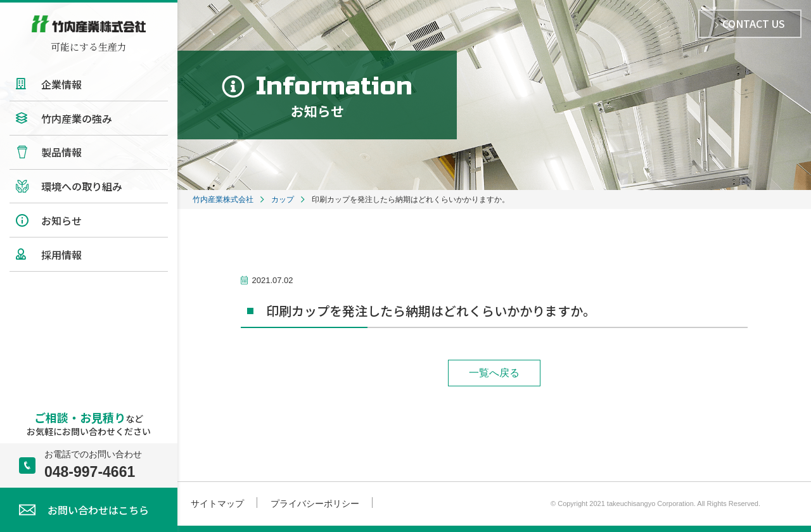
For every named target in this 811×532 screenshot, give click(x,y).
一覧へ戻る (494, 373)
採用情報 (61, 255)
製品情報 (61, 152)
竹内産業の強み (77, 118)
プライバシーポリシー (315, 503)
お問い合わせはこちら (98, 510)
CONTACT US (750, 23)
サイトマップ (217, 503)
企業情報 (61, 84)
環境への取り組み (82, 186)
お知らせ (61, 220)
